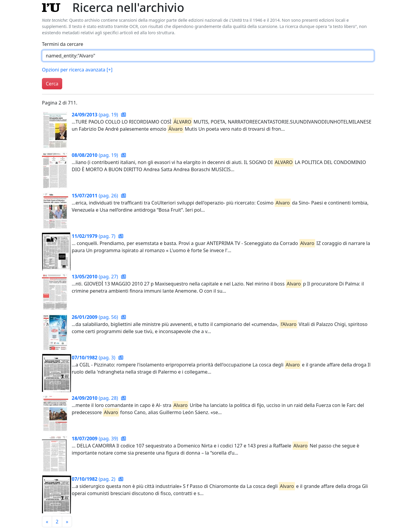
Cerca (52, 84)
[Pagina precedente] (47, 522)
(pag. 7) (94, 236)
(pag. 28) (96, 398)
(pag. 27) (96, 277)
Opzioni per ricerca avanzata (77, 70)
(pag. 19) (96, 115)
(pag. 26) (96, 196)
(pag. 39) (96, 439)
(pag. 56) (96, 317)
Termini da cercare (63, 44)
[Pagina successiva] (67, 522)
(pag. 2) (94, 479)
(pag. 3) (94, 358)
